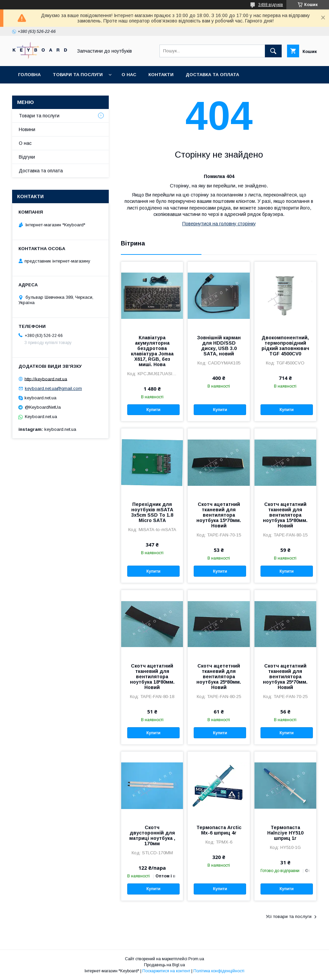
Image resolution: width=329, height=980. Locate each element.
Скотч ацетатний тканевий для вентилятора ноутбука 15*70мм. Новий (219, 515)
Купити (153, 410)
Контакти (161, 75)
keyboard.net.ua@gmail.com (53, 388)
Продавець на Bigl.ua (164, 965)
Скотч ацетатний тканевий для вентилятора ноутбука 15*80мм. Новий (285, 515)
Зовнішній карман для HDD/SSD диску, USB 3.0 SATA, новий (219, 346)
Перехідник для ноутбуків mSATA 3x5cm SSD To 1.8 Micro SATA (152, 512)
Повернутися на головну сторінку (219, 224)
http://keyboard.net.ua (46, 379)
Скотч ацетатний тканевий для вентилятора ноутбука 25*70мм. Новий (285, 677)
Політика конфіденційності (219, 971)
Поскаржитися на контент (166, 971)
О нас (129, 75)
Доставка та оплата (212, 75)
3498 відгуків (271, 5)
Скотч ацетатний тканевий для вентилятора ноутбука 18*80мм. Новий (152, 677)
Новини (27, 129)
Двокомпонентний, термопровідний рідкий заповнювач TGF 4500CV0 (285, 346)
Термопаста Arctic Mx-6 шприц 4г (219, 830)
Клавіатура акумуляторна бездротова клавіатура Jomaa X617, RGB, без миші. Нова (152, 351)
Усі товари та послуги (289, 916)
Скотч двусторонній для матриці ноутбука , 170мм (152, 835)
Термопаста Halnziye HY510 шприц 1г (285, 833)
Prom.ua (196, 959)
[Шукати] (273, 51)
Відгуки (27, 157)
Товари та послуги (78, 75)
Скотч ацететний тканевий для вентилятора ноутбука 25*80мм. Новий (219, 677)
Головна (29, 75)
